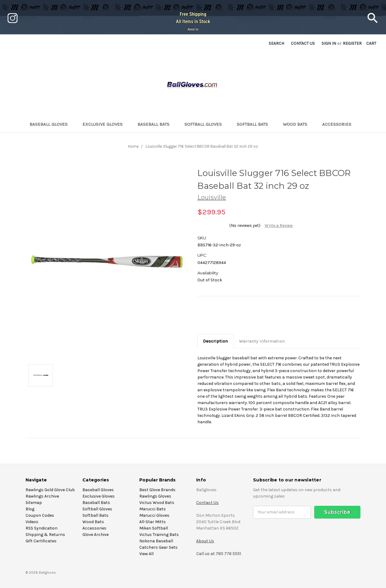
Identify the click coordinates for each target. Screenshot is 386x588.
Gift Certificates (41, 541)
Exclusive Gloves (105, 124)
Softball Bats (255, 124)
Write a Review (279, 225)
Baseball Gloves (51, 124)
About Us (193, 29)
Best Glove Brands (157, 490)
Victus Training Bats (159, 535)
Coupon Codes (40, 515)
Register (352, 43)
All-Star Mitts (153, 522)
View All (146, 554)
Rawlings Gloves (155, 496)
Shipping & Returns (45, 535)
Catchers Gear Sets (158, 547)
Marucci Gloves (154, 515)
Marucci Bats (153, 509)
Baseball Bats (156, 124)
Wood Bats (298, 124)
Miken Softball (154, 528)
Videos (32, 522)
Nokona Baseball (156, 541)
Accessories (339, 124)
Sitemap (34, 503)
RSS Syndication (42, 528)
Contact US (303, 43)
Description (215, 341)
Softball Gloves (206, 124)
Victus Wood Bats (157, 503)
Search (276, 43)
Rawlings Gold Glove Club (50, 490)
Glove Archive (96, 535)
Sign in (329, 43)
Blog (30, 509)
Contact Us (207, 503)
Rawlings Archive (42, 496)
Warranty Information (262, 341)
